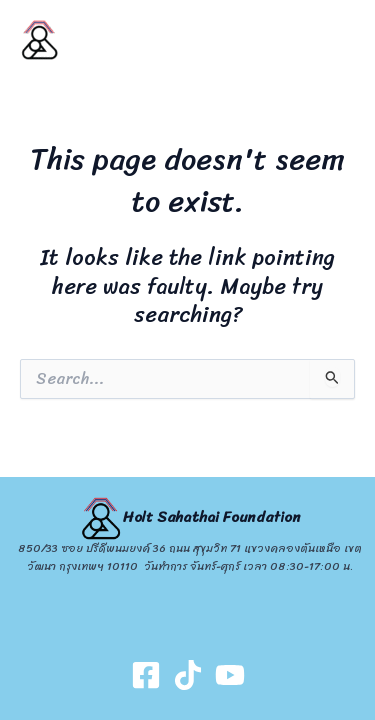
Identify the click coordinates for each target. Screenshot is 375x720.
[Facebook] (146, 675)
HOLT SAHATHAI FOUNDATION (105, 39)
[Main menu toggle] (334, 40)
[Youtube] (230, 675)
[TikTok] (188, 675)
